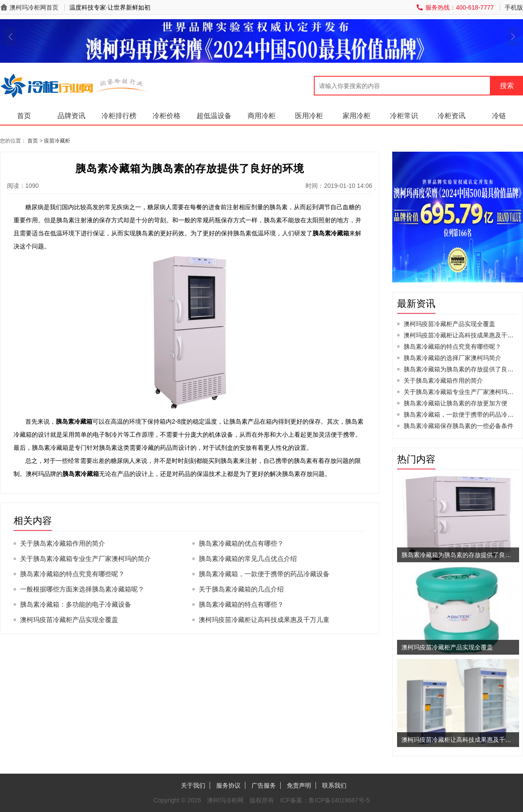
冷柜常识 (404, 116)
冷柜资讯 (452, 116)
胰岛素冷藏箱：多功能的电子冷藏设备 (76, 604)
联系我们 (334, 785)
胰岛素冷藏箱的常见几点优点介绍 (248, 559)
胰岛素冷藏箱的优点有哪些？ (241, 543)
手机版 (514, 7)
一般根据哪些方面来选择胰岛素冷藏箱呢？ (82, 589)
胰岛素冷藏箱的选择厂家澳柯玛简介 (452, 358)
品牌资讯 (71, 116)
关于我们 (193, 785)
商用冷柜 (261, 116)
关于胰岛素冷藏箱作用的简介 (63, 543)
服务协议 (228, 785)
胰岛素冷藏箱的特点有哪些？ (241, 604)
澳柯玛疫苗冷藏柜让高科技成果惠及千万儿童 (264, 620)
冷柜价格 (166, 116)
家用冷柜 (357, 116)
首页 (24, 116)
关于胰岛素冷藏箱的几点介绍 (241, 589)
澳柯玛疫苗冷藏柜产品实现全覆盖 (69, 620)
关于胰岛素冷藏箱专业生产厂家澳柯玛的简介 (85, 559)
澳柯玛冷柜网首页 (34, 7)
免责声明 (299, 785)
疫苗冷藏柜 (57, 141)
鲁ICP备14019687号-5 (339, 800)
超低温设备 (214, 116)
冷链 (499, 116)
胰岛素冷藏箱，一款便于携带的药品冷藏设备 (264, 574)
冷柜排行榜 (119, 116)
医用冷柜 (309, 116)
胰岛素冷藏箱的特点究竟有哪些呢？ (72, 574)
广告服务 (264, 785)
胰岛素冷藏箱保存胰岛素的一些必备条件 (458, 426)
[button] (10, 37)
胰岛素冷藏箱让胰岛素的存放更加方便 (455, 403)
